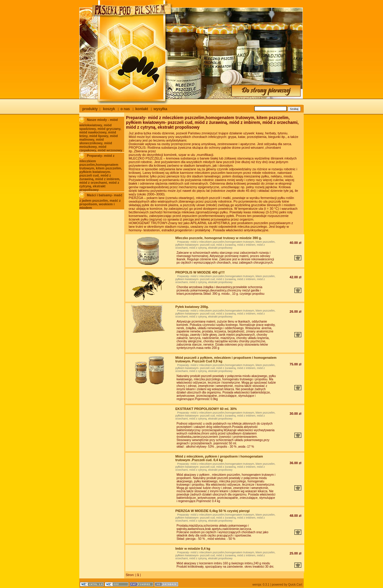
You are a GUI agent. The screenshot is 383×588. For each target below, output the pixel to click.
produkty (90, 109)
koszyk (109, 109)
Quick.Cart (295, 585)
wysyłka (160, 109)
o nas (125, 109)
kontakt (142, 109)
